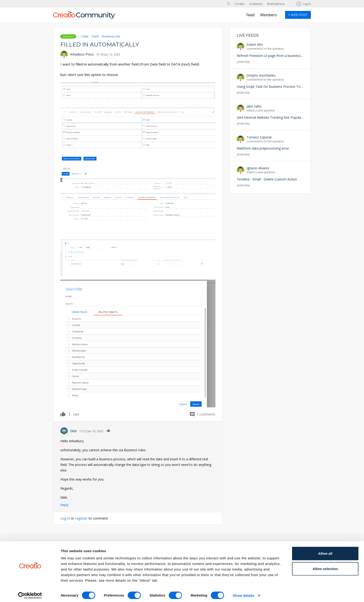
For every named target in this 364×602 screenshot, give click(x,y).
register (82, 518)
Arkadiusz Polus (82, 54)
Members (269, 15)
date (86, 36)
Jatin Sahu (254, 106)
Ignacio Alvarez (258, 168)
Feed (250, 15)
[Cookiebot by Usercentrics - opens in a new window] (30, 593)
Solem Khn (255, 44)
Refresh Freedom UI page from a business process (275, 56)
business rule (112, 36)
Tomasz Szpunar (259, 137)
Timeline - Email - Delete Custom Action (267, 179)
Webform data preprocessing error (263, 148)
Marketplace (276, 4)
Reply (64, 505)
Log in (307, 4)
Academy (256, 4)
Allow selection (325, 566)
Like (66, 414)
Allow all (325, 551)
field (96, 36)
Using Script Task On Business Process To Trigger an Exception (284, 87)
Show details (244, 593)
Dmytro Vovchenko (261, 75)
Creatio (240, 4)
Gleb (73, 431)
